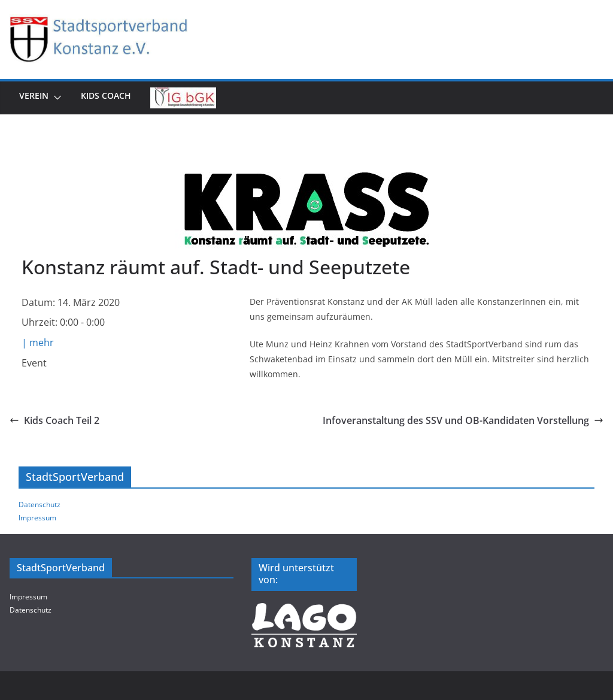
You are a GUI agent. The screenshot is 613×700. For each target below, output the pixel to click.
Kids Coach (106, 96)
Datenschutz (40, 504)
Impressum (37, 518)
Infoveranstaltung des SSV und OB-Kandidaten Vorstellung (463, 420)
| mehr (38, 343)
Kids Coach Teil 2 (54, 420)
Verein (34, 96)
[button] (55, 98)
